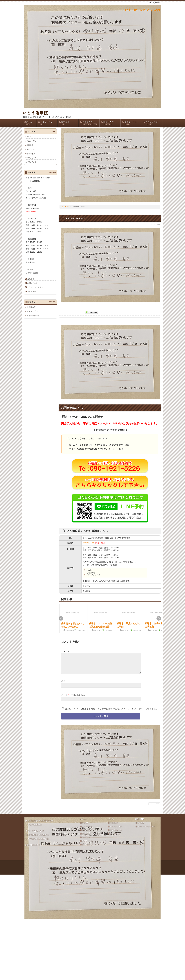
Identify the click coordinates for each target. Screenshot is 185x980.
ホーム (30, 123)
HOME (65, 207)
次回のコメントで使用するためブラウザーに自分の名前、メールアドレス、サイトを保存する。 (112, 712)
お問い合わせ (153, 123)
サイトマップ (32, 291)
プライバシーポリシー (36, 287)
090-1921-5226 (89, 543)
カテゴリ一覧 (114, 837)
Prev (61, 618)
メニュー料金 (48, 123)
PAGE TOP (154, 807)
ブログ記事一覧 (115, 833)
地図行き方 (111, 123)
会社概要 (31, 279)
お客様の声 (90, 123)
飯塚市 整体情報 (33, 315)
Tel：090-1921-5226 (143, 10)
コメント (66, 651)
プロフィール (132, 123)
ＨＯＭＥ (30, 137)
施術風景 (69, 123)
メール (64, 698)
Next (159, 618)
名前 (63, 685)
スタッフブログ (33, 311)
